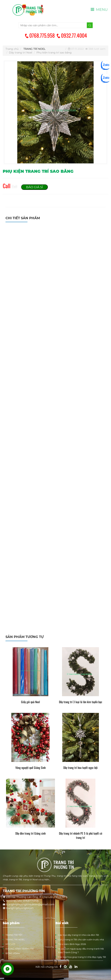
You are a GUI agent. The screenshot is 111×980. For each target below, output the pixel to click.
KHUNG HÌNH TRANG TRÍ (20, 949)
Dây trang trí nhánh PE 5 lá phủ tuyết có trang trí (81, 836)
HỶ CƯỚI (10, 944)
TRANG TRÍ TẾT (14, 935)
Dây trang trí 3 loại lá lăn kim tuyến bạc (81, 702)
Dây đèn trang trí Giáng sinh (30, 833)
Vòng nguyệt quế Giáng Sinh (30, 768)
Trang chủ (12, 49)
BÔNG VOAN (13, 953)
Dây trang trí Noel (21, 53)
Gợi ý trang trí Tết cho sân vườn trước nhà (81, 940)
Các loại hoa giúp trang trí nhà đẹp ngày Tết (82, 957)
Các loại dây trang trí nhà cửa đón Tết (79, 935)
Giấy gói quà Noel (30, 702)
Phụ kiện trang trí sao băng (54, 53)
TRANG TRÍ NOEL (34, 49)
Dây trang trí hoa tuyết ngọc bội (81, 768)
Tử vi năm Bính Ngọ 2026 (72, 944)
